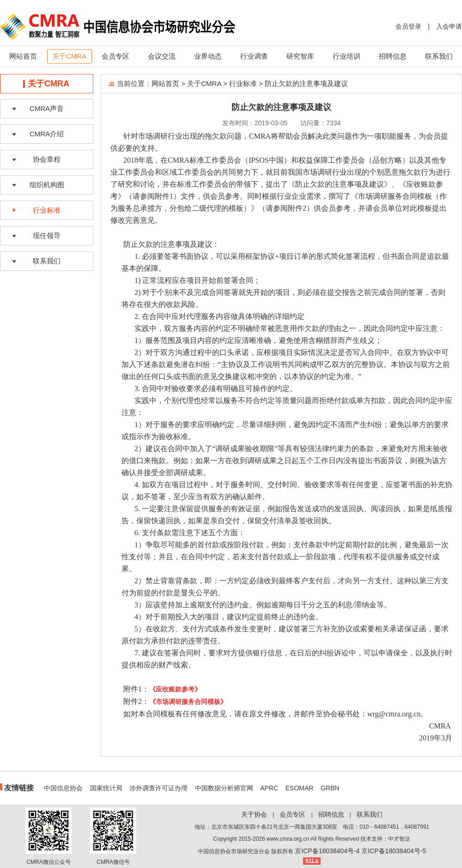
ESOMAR (300, 788)
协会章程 (47, 159)
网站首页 (23, 56)
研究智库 (300, 56)
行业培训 (346, 56)
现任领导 (47, 235)
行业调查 (254, 56)
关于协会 (254, 814)
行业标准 (47, 210)
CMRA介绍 (47, 134)
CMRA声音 (47, 108)
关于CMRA (69, 56)
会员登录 (408, 26)
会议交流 (162, 56)
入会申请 (449, 26)
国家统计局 (106, 788)
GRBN (330, 788)
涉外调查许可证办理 (158, 788)
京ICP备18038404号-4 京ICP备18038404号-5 (360, 851)
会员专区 (115, 56)
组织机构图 (47, 185)
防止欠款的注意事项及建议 (306, 83)
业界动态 (208, 56)
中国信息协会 (63, 788)
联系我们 (439, 56)
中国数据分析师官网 (224, 788)
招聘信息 (393, 56)
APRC (269, 788)
